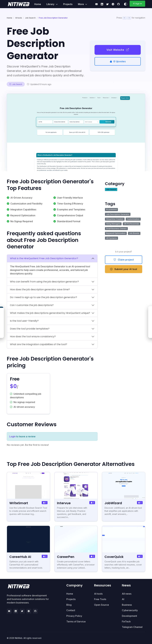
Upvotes (118, 61)
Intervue (64, 503)
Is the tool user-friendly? (24, 321)
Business (127, 605)
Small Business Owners (116, 228)
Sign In (137, 4)
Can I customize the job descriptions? (32, 305)
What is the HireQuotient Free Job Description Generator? (44, 258)
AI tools (19, 18)
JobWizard (113, 503)
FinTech (126, 622)
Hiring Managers (113, 224)
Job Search (30, 18)
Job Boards (134, 233)
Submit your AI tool (124, 269)
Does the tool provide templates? (30, 329)
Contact (71, 610)
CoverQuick (114, 557)
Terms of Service (76, 622)
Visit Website (118, 50)
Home (38, 4)
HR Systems (111, 238)
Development (129, 616)
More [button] (81, 4)
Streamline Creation (115, 219)
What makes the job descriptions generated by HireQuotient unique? (50, 313)
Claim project (124, 260)
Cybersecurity (130, 610)
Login (12, 436)
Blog (69, 605)
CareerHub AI (20, 557)
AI (123, 599)
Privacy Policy (74, 616)
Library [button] (51, 4)
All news (127, 594)
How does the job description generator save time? (40, 289)
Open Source (102, 605)
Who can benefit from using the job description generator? (44, 282)
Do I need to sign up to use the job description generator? (43, 297)
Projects (68, 4)
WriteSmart (19, 503)
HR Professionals (132, 224)
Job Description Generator (118, 214)
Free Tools (100, 599)
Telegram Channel (132, 627)
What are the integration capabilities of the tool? (39, 344)
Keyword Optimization (116, 233)
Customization (133, 219)
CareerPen (66, 557)
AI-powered (111, 209)
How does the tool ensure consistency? (33, 336)
